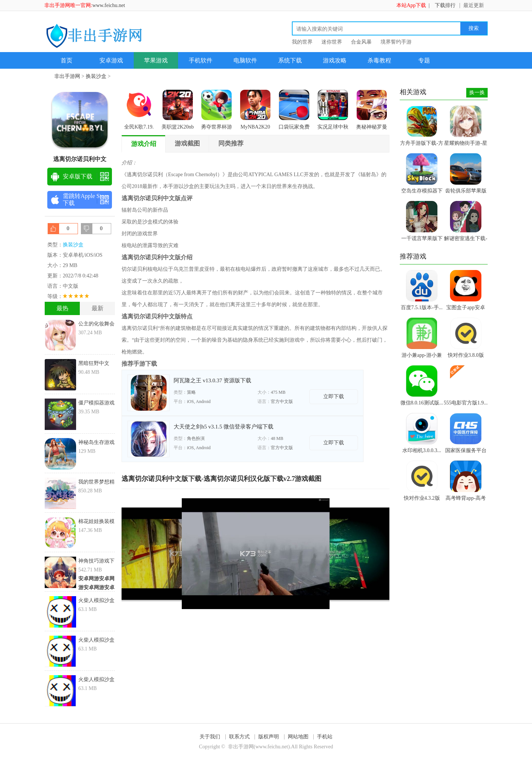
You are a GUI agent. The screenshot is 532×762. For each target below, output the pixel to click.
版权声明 (269, 737)
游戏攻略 (335, 60)
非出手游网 (67, 76)
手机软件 (201, 60)
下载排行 (445, 5)
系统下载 (290, 60)
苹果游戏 (156, 60)
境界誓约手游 (396, 42)
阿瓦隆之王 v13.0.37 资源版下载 (212, 380)
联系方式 (239, 737)
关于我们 (210, 737)
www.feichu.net (109, 5)
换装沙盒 (96, 76)
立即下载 (334, 397)
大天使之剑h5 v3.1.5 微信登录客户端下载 (224, 427)
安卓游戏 (111, 60)
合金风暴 (361, 42)
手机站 (325, 737)
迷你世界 (332, 42)
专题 (424, 60)
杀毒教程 (379, 60)
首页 (66, 60)
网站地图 (298, 737)
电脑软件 (245, 60)
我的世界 (302, 42)
